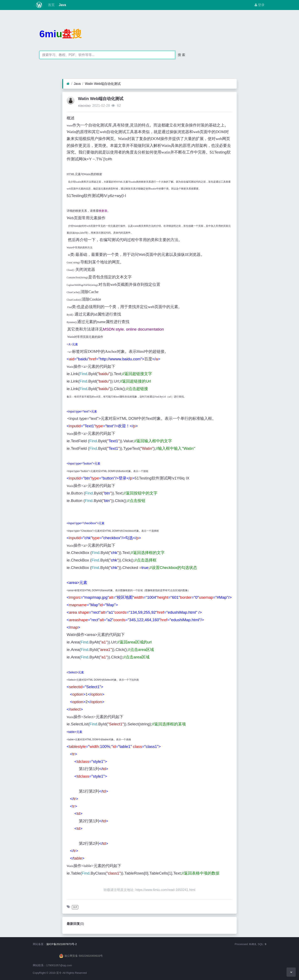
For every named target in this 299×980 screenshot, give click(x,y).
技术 (75, 907)
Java (62, 5)
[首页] (68, 84)
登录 (260, 5)
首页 (51, 5)
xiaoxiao (84, 106)
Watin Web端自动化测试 (103, 84)
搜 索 (181, 55)
